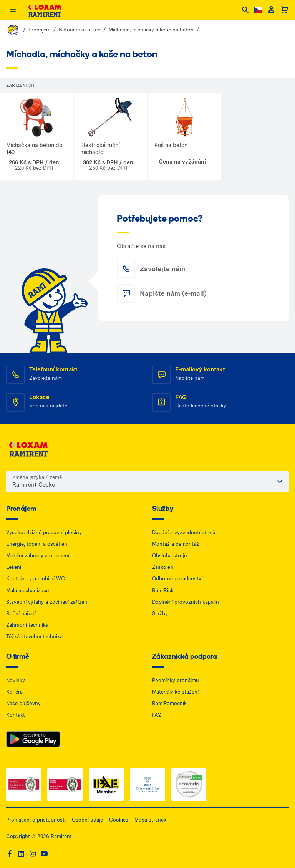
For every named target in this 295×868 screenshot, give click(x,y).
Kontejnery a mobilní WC (36, 579)
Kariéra (14, 692)
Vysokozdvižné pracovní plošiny (44, 533)
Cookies (119, 820)
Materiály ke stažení (175, 692)
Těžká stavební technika (34, 637)
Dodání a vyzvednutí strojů (184, 533)
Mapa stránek (150, 820)
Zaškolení (163, 567)
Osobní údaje (87, 820)
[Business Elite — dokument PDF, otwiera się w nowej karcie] (147, 784)
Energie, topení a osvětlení (37, 544)
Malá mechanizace (27, 591)
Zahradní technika (27, 625)
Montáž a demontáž (176, 544)
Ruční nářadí (21, 614)
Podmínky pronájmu (176, 680)
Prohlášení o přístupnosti (36, 820)
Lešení (14, 567)
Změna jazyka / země (37, 477)
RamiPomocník (169, 703)
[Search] (245, 10)
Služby (160, 614)
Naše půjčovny (23, 703)
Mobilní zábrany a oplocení (38, 556)
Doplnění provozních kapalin (186, 602)
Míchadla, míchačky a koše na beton (151, 30)
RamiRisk (163, 591)
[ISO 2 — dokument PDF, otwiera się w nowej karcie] (65, 784)
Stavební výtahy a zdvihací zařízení (47, 602)
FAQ (157, 715)
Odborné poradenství (177, 579)
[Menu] (13, 10)
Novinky (16, 680)
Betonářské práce (80, 30)
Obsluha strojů (170, 556)
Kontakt (16, 715)
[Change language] (258, 10)
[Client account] (271, 10)
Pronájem (39, 30)
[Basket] (284, 10)
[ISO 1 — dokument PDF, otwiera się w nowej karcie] (24, 784)
